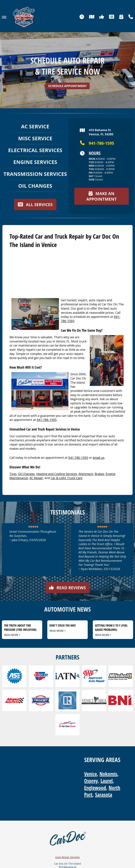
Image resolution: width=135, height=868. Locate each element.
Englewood (95, 788)
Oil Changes (35, 186)
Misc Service (35, 138)
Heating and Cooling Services (57, 474)
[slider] (33, 527)
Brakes (99, 474)
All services (35, 205)
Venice (91, 774)
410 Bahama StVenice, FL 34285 (97, 132)
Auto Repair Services (67, 857)
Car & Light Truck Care (66, 478)
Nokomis (108, 774)
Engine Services (35, 162)
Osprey (91, 781)
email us (98, 458)
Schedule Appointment (67, 86)
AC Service (35, 126)
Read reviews (67, 588)
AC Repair (36, 478)
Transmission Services (35, 174)
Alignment (86, 474)
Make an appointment (102, 196)
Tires (13, 474)
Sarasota (104, 794)
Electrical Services (35, 150)
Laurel (107, 781)
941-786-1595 (97, 143)
